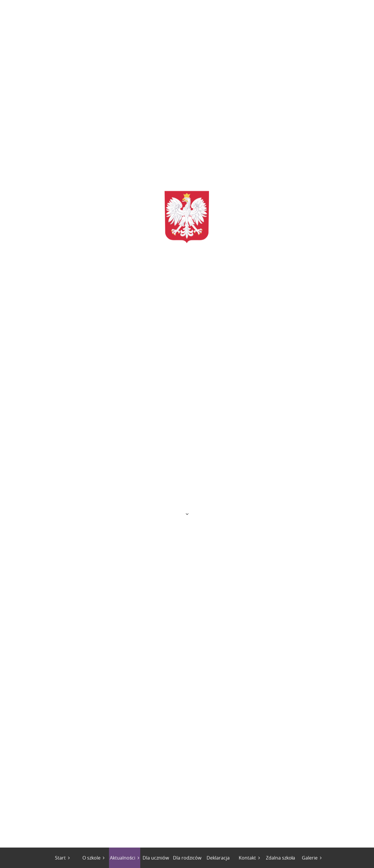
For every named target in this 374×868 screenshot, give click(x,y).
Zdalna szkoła (281, 858)
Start (60, 858)
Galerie (310, 858)
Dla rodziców (187, 858)
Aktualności (123, 858)
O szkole (91, 858)
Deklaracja (218, 858)
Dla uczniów (156, 858)
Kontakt (247, 858)
